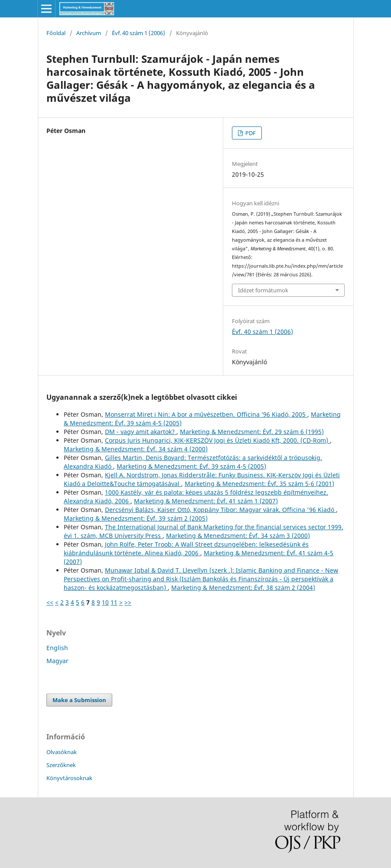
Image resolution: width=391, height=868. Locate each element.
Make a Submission (79, 700)
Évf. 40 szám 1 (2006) (138, 33)
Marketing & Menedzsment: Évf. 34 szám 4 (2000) (136, 449)
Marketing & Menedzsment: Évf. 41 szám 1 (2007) (206, 501)
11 (114, 602)
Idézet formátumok (263, 290)
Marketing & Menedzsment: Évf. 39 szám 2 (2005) (136, 518)
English (57, 648)
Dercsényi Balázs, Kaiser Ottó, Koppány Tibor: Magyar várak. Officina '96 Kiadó (220, 510)
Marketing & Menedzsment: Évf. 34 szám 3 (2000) (238, 536)
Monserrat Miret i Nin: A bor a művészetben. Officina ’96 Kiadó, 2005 (206, 414)
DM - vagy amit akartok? (141, 432)
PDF (250, 133)
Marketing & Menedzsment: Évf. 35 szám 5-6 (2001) (259, 484)
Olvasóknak (62, 752)
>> (128, 602)
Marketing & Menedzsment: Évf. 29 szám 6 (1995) (252, 432)
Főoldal (56, 33)
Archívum (89, 33)
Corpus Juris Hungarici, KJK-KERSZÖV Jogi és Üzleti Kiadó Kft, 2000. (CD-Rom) (217, 440)
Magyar (57, 661)
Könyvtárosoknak (69, 778)
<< (50, 602)
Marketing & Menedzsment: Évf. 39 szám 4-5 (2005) (191, 466)
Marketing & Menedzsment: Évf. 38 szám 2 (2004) (243, 588)
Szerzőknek (61, 765)
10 (105, 602)
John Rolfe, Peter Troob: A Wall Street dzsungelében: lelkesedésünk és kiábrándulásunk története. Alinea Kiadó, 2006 (186, 549)
